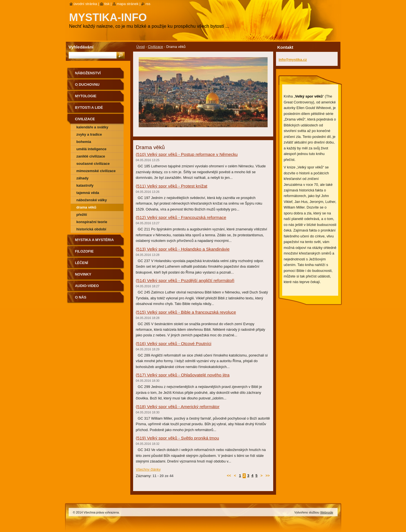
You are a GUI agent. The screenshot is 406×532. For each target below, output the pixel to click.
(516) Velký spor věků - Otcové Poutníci (174, 344)
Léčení (82, 263)
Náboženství (88, 73)
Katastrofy (85, 185)
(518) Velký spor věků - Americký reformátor (178, 407)
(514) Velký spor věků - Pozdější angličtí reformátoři (185, 280)
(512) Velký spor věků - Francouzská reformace (181, 217)
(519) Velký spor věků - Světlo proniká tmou (178, 438)
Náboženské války (92, 200)
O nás (81, 297)
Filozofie (84, 251)
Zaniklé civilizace (91, 156)
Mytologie (86, 96)
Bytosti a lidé (89, 107)
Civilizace (156, 47)
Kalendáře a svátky (92, 127)
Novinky (83, 274)
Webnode (327, 512)
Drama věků (86, 207)
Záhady (83, 178)
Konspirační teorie (92, 222)
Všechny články (148, 469)
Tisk (107, 4)
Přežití (82, 215)
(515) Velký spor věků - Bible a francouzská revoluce (186, 312)
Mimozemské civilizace (96, 171)
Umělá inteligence (91, 149)
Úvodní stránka (85, 4)
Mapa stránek (128, 4)
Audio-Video (87, 286)
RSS (148, 4)
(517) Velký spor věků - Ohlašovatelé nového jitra (183, 375)
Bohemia (84, 142)
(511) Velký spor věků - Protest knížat (172, 186)
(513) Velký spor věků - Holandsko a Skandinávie (183, 249)
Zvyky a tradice (89, 134)
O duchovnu (87, 85)
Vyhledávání (81, 47)
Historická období (91, 229)
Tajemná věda (88, 193)
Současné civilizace (93, 164)
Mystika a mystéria (95, 240)
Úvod (141, 47)
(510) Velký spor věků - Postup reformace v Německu (187, 154)
